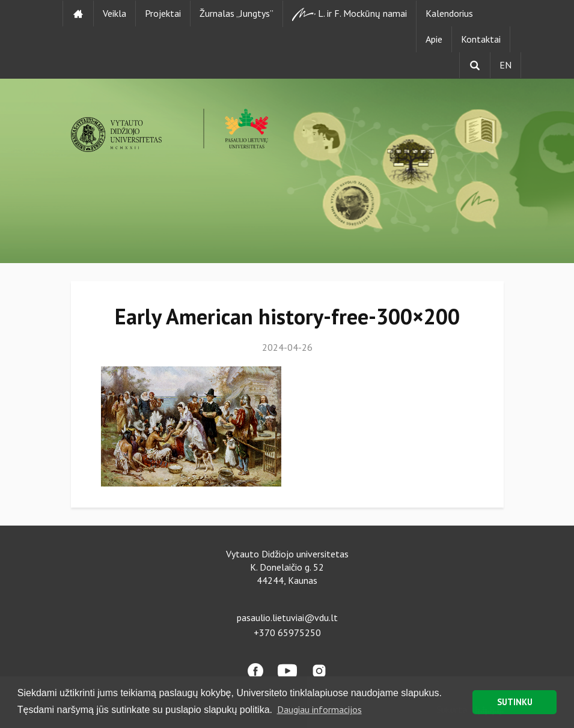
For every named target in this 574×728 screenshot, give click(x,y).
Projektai (163, 13)
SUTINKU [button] (515, 702)
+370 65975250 (287, 632)
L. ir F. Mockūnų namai (350, 14)
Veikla (114, 13)
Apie (434, 39)
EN (505, 65)
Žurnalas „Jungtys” (237, 13)
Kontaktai (481, 39)
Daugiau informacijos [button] (319, 709)
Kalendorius (449, 13)
